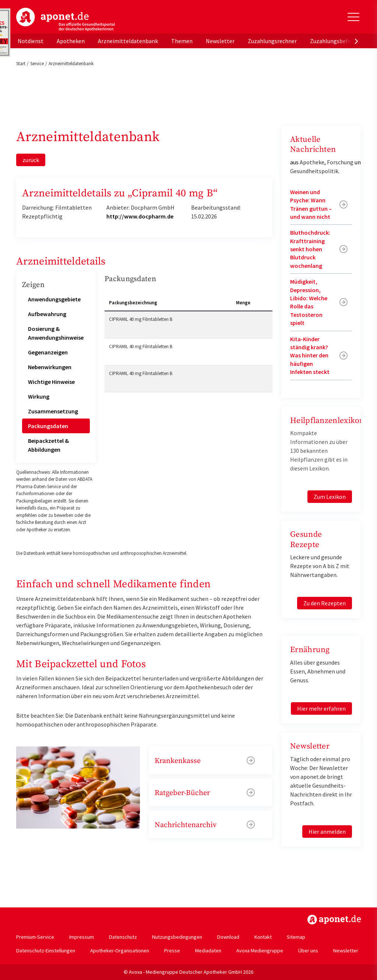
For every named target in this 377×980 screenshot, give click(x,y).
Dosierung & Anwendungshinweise (56, 333)
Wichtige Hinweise (51, 382)
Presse (172, 951)
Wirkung (39, 396)
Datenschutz (123, 937)
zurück (31, 160)
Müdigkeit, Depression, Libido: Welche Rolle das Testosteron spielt (309, 302)
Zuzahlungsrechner (272, 41)
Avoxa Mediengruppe (260, 951)
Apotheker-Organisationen (120, 951)
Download (228, 937)
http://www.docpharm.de (140, 216)
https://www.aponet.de (334, 920)
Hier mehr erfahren (321, 708)
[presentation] (356, 41)
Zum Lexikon (330, 497)
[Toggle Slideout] (353, 17)
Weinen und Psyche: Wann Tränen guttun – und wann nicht (311, 204)
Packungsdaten (48, 426)
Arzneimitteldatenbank (128, 41)
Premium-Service (35, 937)
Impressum (82, 937)
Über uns (308, 951)
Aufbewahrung (47, 314)
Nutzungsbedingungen (177, 937)
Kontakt (263, 937)
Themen (182, 41)
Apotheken (71, 41)
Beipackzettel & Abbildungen (48, 445)
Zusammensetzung (53, 411)
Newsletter (220, 41)
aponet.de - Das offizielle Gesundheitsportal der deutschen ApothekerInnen (66, 20)
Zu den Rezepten (325, 603)
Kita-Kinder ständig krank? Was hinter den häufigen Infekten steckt (310, 356)
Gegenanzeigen (48, 352)
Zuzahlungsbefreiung (337, 41)
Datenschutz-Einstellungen (46, 951)
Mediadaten (208, 951)
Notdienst (31, 41)
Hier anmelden (327, 832)
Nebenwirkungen (50, 367)
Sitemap (296, 937)
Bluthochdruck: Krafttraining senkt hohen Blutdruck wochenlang (310, 249)
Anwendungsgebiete (54, 299)
